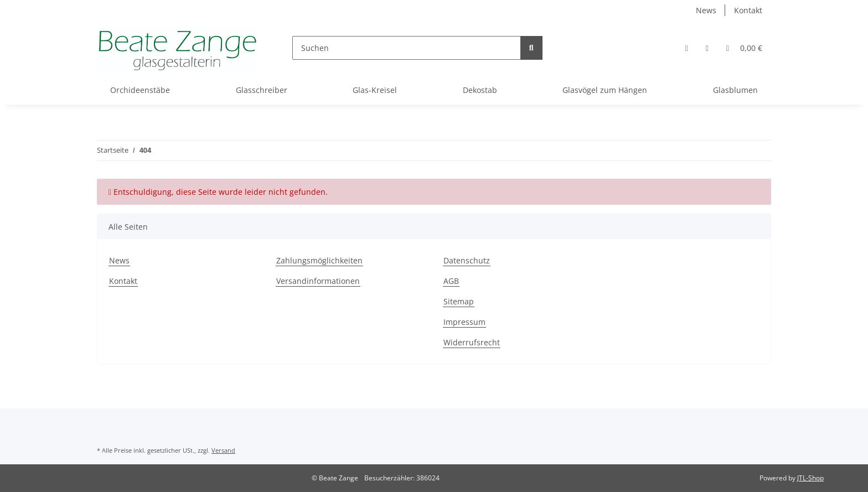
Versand (223, 450)
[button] (687, 48)
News (706, 10)
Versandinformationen (318, 281)
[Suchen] (407, 48)
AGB (451, 281)
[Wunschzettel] (707, 48)
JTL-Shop (810, 478)
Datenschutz (467, 260)
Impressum (464, 322)
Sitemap (459, 301)
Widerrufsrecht (472, 342)
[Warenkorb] (744, 48)
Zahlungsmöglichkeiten (319, 260)
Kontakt (748, 10)
